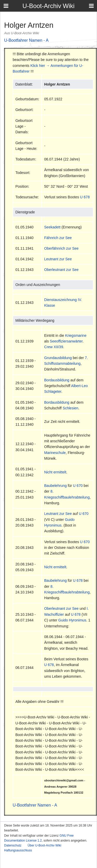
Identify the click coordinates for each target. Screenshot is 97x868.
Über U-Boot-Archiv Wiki (44, 845)
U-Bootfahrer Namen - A (26, 40)
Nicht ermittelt (55, 472)
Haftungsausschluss (18, 850)
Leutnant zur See (58, 259)
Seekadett (52, 227)
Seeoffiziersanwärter (66, 341)
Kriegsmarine (76, 335)
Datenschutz (13, 845)
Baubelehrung (55, 486)
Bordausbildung (57, 380)
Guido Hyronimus (72, 620)
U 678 (85, 197)
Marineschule (55, 453)
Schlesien (70, 408)
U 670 (78, 486)
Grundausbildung (58, 358)
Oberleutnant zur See (61, 270)
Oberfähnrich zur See (61, 248)
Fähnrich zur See (58, 238)
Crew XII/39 (54, 347)
